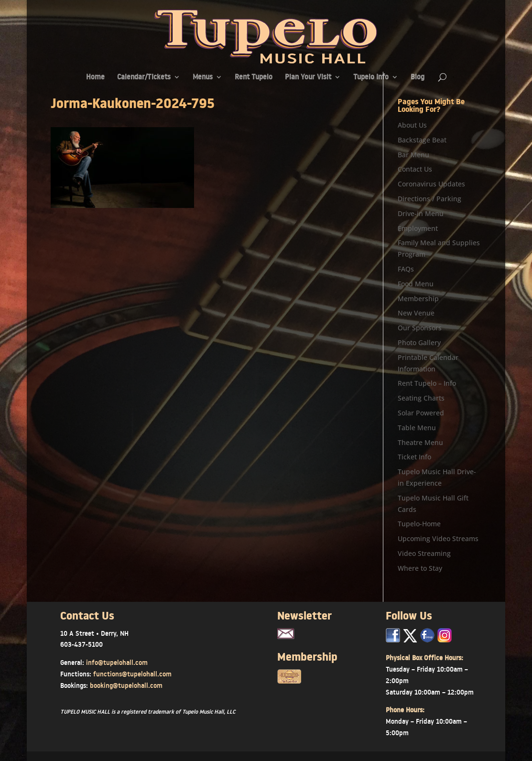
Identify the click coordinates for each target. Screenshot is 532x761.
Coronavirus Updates (431, 184)
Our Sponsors (420, 328)
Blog (418, 78)
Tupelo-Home (419, 524)
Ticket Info (414, 457)
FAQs (406, 269)
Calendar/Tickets (144, 78)
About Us (412, 125)
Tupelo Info (371, 78)
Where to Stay (420, 568)
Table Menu (417, 428)
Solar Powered (421, 413)
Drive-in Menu (421, 213)
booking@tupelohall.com (126, 685)
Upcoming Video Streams (438, 538)
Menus (203, 78)
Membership (418, 299)
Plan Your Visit (308, 78)
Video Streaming (424, 553)
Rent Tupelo (254, 78)
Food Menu (416, 284)
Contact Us (415, 169)
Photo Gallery (419, 342)
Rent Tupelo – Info (427, 383)
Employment (418, 228)
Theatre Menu (420, 442)
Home (95, 78)
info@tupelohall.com (117, 663)
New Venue (416, 313)
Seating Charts (421, 398)
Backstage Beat (422, 140)
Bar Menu (413, 155)
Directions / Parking (429, 199)
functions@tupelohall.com (132, 674)
